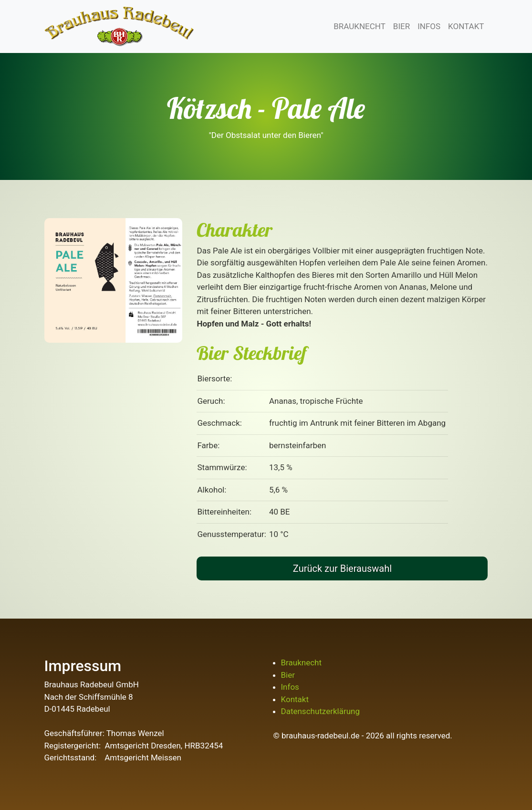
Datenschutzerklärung (320, 711)
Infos (290, 687)
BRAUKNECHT (360, 26)
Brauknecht (301, 663)
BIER (402, 26)
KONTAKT (466, 26)
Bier (288, 675)
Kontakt (295, 699)
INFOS (429, 26)
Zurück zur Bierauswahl (342, 568)
